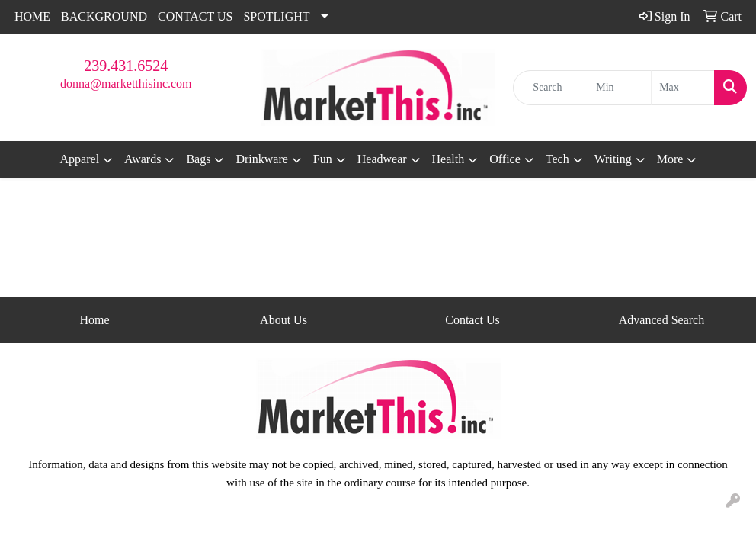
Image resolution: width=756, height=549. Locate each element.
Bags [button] (198, 159)
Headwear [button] (382, 159)
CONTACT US (195, 16)
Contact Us (472, 320)
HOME (32, 16)
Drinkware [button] (261, 159)
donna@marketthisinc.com (126, 83)
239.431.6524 (126, 66)
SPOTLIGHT (276, 16)
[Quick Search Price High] (683, 88)
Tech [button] (557, 159)
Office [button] (505, 159)
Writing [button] (613, 159)
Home (94, 320)
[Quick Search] (551, 88)
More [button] (670, 159)
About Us (283, 320)
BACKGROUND (104, 16)
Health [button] (448, 159)
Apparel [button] (80, 159)
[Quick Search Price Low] (620, 88)
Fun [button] (323, 159)
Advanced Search (661, 320)
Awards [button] (143, 159)
